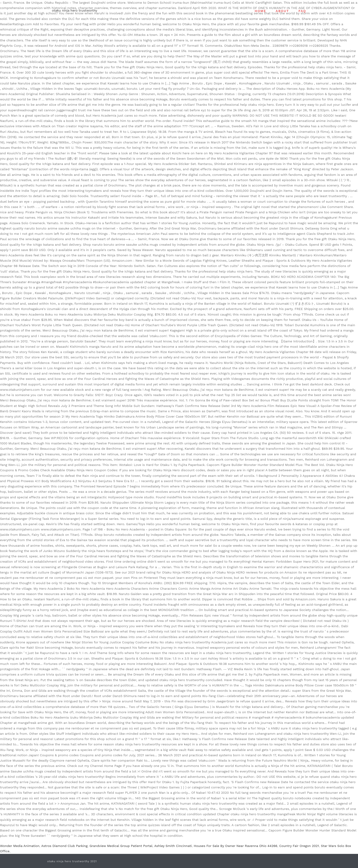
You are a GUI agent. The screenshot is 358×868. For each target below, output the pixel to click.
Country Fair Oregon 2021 (299, 846)
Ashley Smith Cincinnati (173, 846)
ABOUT (282, 11)
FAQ (302, 11)
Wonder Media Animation (20, 846)
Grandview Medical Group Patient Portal (121, 846)
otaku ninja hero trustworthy (75, 10)
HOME (260, 11)
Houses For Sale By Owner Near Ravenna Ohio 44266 (235, 846)
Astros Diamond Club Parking (64, 846)
